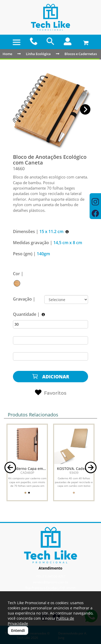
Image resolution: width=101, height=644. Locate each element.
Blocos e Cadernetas (81, 54)
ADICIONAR (51, 376)
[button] (85, 110)
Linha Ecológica (38, 54)
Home (7, 54)
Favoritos (51, 393)
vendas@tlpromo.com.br (51, 582)
